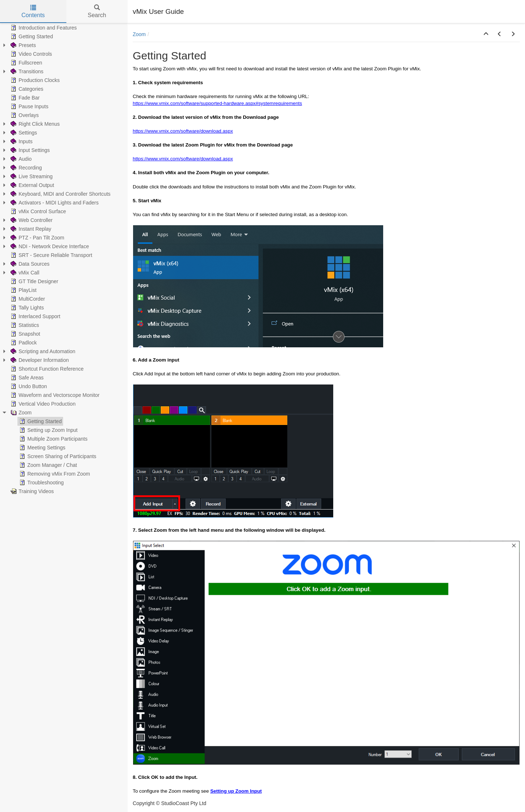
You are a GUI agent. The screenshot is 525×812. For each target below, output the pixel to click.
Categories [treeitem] (26, 89)
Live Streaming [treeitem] (31, 176)
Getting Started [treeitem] (31, 36)
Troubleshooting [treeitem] (41, 483)
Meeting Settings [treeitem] (42, 448)
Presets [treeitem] (22, 45)
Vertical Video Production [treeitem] (42, 404)
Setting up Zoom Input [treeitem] (48, 430)
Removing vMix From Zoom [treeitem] (54, 474)
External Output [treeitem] (32, 185)
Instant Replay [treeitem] (30, 229)
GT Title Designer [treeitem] (34, 281)
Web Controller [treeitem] (31, 220)
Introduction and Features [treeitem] (43, 28)
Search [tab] (97, 11)
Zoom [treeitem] (20, 413)
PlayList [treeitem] (23, 290)
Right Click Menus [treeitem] (34, 124)
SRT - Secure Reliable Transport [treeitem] (51, 255)
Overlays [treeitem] (24, 115)
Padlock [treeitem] (23, 343)
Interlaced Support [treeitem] (35, 316)
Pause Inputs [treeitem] (29, 106)
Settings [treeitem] (23, 133)
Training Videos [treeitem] (32, 491)
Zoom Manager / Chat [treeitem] (47, 465)
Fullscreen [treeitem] (26, 63)
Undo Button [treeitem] (28, 386)
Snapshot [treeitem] (25, 334)
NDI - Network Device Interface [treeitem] (49, 246)
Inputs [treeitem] (21, 141)
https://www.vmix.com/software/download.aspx (183, 131)
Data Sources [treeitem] (29, 264)
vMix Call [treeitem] (24, 273)
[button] (486, 34)
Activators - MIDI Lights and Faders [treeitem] (54, 203)
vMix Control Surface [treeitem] (38, 211)
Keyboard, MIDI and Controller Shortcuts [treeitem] (60, 194)
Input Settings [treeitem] (30, 150)
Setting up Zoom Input (236, 791)
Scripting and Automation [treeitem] (42, 351)
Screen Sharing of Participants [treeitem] (57, 456)
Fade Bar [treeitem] (24, 98)
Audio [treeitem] (20, 159)
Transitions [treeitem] (26, 71)
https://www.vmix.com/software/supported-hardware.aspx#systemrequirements (217, 103)
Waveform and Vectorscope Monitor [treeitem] (54, 395)
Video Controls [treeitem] (31, 54)
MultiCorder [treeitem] (27, 299)
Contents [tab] (33, 11)
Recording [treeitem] (26, 168)
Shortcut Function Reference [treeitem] (46, 369)
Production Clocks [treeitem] (34, 80)
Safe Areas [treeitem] (26, 378)
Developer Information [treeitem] (39, 360)
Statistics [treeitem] (24, 325)
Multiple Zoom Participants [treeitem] (53, 439)
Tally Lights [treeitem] (26, 308)
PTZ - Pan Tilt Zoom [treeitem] (37, 238)
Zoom (139, 34)
